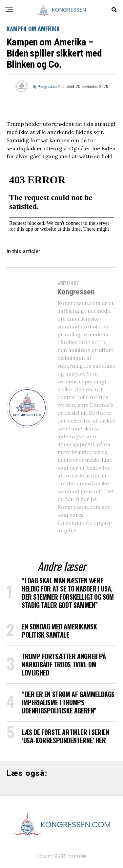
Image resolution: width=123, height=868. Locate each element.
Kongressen (48, 86)
